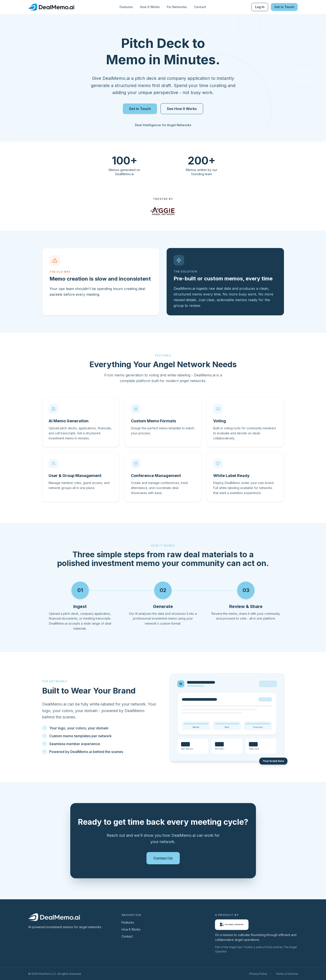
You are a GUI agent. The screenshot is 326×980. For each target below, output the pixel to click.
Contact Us (163, 858)
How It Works (150, 7)
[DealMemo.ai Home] (51, 7)
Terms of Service (287, 974)
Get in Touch (284, 7)
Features (126, 7)
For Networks (177, 7)
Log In (260, 7)
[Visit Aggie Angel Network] (163, 211)
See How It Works (182, 109)
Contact (200, 7)
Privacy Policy (258, 974)
